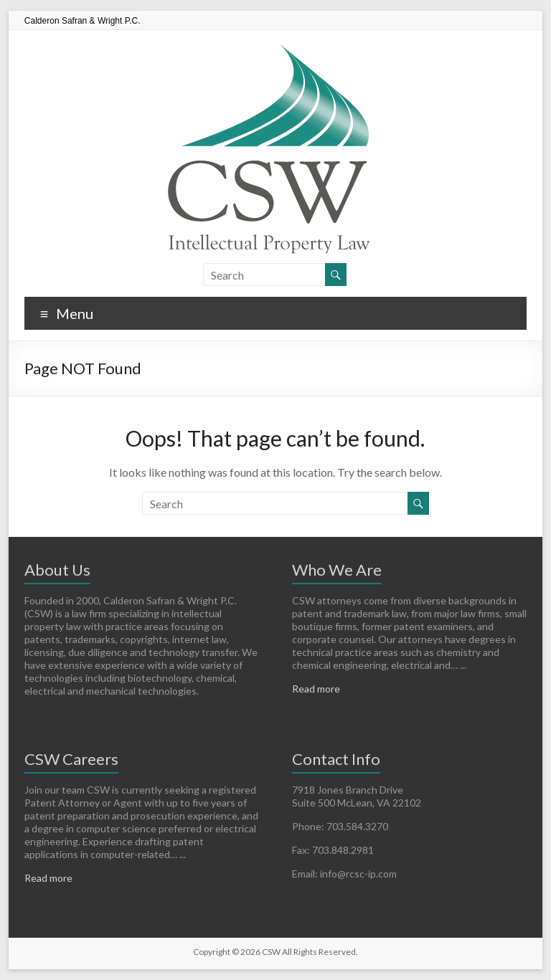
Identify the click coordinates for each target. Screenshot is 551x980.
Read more (316, 689)
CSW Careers (71, 759)
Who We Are (337, 570)
